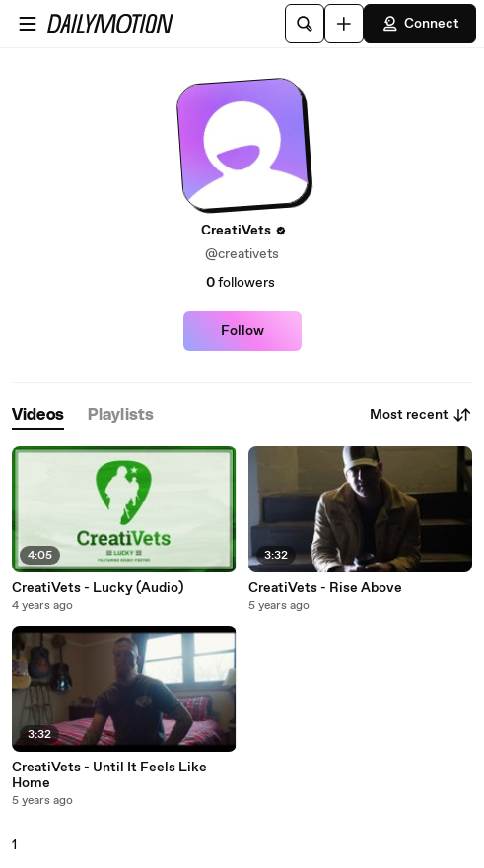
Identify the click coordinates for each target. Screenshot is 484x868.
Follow (242, 331)
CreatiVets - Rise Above (325, 588)
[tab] (38, 415)
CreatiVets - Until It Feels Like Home (109, 775)
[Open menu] (28, 24)
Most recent (421, 415)
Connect (420, 24)
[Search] (305, 24)
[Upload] (344, 24)
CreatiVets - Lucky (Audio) (98, 588)
